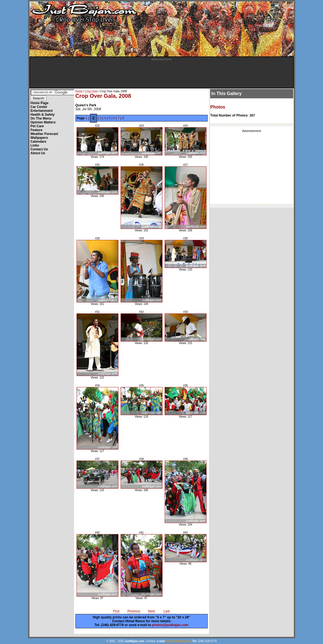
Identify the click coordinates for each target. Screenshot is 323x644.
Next (152, 611)
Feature (36, 130)
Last (167, 611)
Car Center (39, 107)
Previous (134, 611)
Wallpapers (39, 138)
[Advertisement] (162, 73)
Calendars (39, 142)
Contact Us (39, 149)
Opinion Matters (43, 122)
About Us (38, 153)
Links (35, 145)
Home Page (40, 103)
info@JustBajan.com (178, 641)
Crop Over (91, 91)
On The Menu (41, 118)
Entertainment (42, 111)
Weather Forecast (44, 134)
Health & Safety (43, 115)
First (116, 611)
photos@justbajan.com (170, 625)
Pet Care (37, 126)
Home (79, 91)
